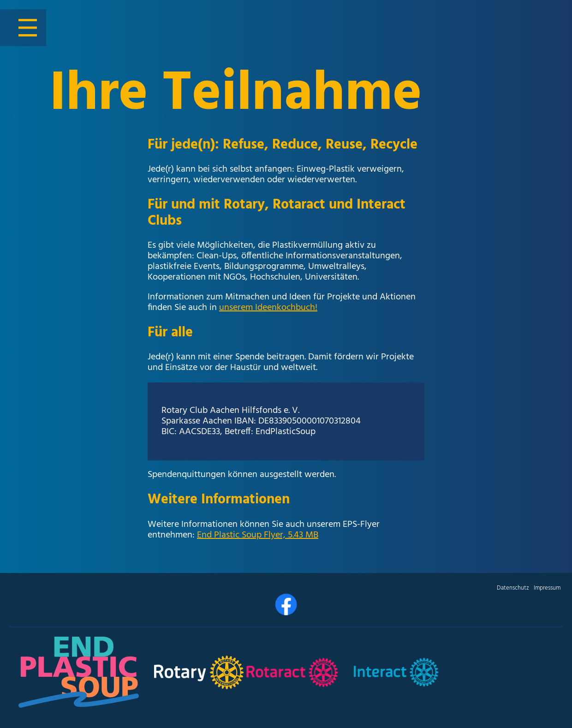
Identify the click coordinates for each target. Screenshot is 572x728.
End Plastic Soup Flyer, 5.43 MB (258, 535)
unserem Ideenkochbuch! (268, 308)
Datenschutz (513, 588)
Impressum (547, 588)
